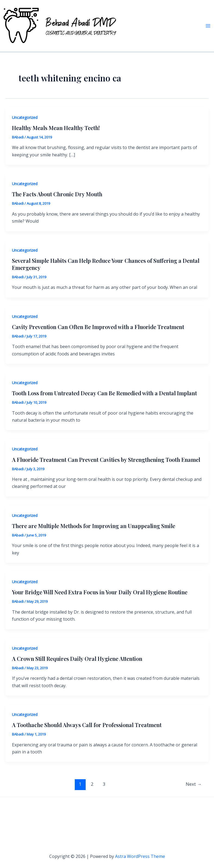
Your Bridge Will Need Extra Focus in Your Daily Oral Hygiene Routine (100, 592)
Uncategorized (25, 117)
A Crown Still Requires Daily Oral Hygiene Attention (77, 659)
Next (194, 784)
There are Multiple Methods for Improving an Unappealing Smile (94, 526)
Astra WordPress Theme (140, 856)
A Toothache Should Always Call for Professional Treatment (87, 725)
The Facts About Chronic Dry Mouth (57, 194)
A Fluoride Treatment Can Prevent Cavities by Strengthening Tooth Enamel (106, 460)
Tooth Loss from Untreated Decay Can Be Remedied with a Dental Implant (104, 393)
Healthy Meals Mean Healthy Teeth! (56, 128)
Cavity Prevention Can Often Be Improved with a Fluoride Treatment (98, 327)
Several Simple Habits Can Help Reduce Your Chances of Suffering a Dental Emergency (106, 264)
